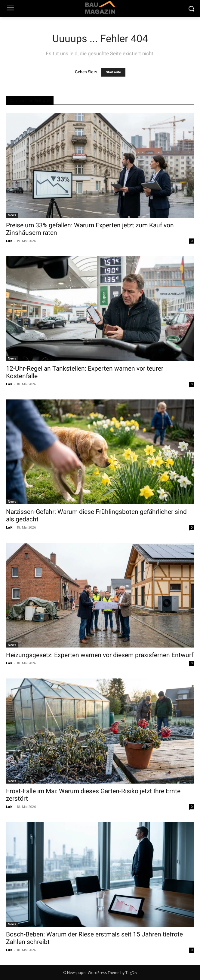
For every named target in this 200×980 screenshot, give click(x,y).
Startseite (113, 72)
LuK (9, 241)
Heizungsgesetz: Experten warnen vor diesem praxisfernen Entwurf (100, 655)
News (12, 215)
